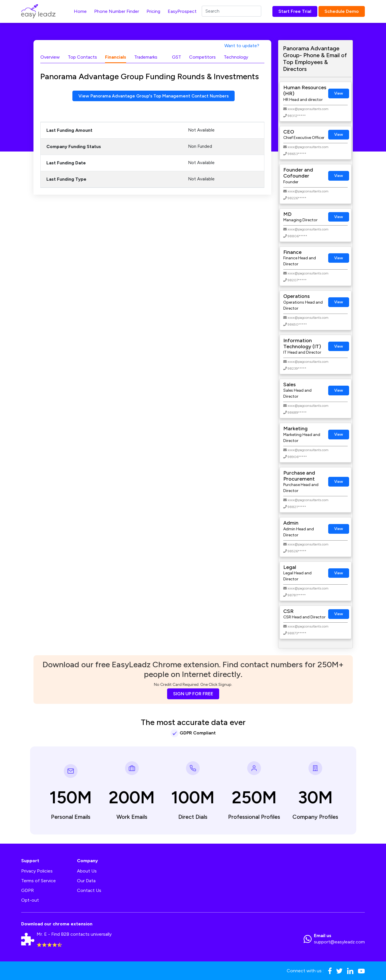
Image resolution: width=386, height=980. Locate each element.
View (339, 93)
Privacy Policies (37, 871)
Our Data (86, 881)
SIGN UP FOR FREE (193, 694)
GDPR (27, 890)
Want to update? (242, 46)
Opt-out (30, 900)
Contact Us (89, 890)
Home (80, 11)
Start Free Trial (295, 11)
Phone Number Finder (117, 11)
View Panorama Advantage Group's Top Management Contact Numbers (154, 96)
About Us (87, 871)
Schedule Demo (342, 11)
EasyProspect (182, 11)
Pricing (153, 11)
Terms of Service (38, 881)
